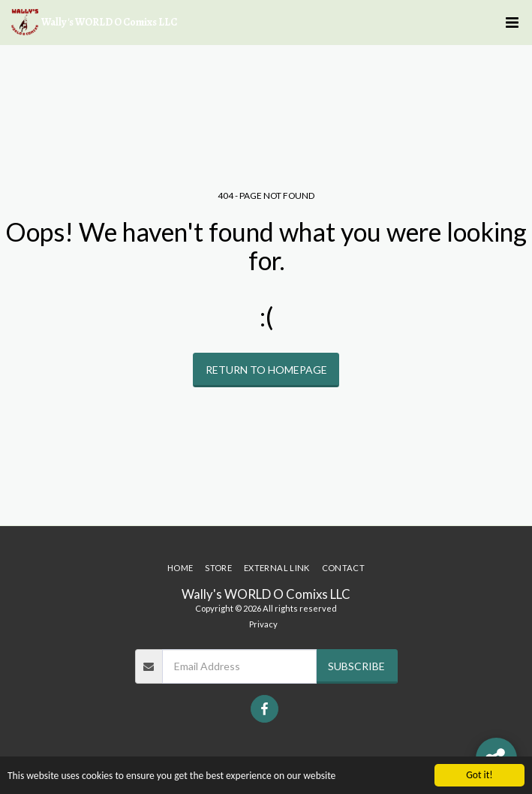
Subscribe (356, 666)
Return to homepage (266, 370)
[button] (512, 23)
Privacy (263, 624)
